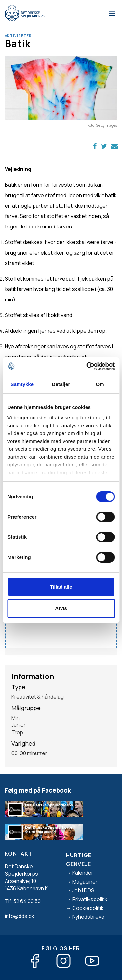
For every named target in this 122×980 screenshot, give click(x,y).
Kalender (83, 873)
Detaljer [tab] (61, 384)
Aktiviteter (18, 36)
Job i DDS (83, 890)
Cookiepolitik (88, 908)
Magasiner (85, 882)
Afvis (61, 608)
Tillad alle (61, 587)
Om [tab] (100, 384)
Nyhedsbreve (88, 917)
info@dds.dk (20, 916)
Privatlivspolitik (90, 899)
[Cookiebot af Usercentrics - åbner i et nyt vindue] (87, 366)
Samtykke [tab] (22, 384)
